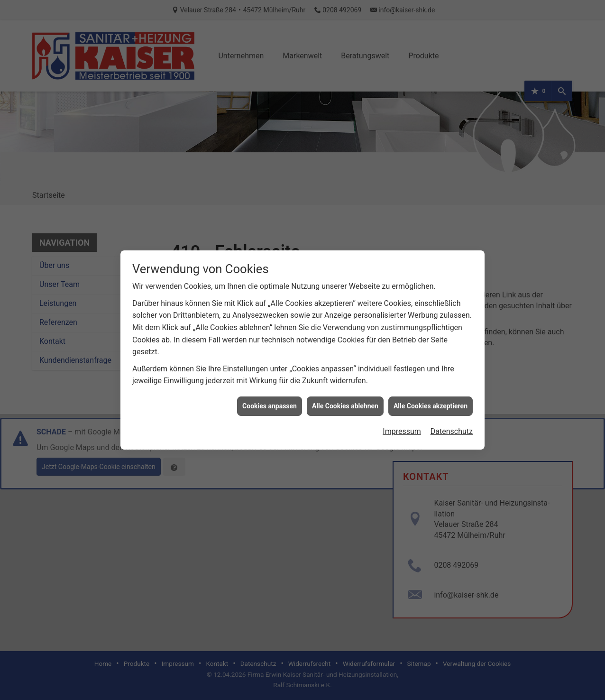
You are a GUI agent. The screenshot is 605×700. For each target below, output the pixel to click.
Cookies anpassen (270, 396)
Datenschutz (452, 422)
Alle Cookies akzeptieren (431, 396)
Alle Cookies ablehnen (345, 396)
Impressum (402, 422)
